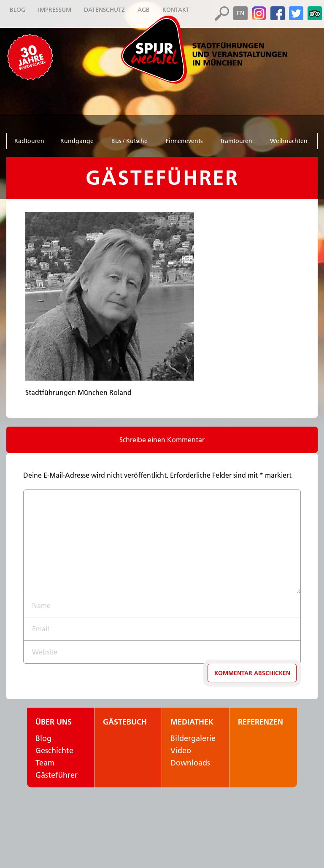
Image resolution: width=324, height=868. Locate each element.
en (240, 13)
